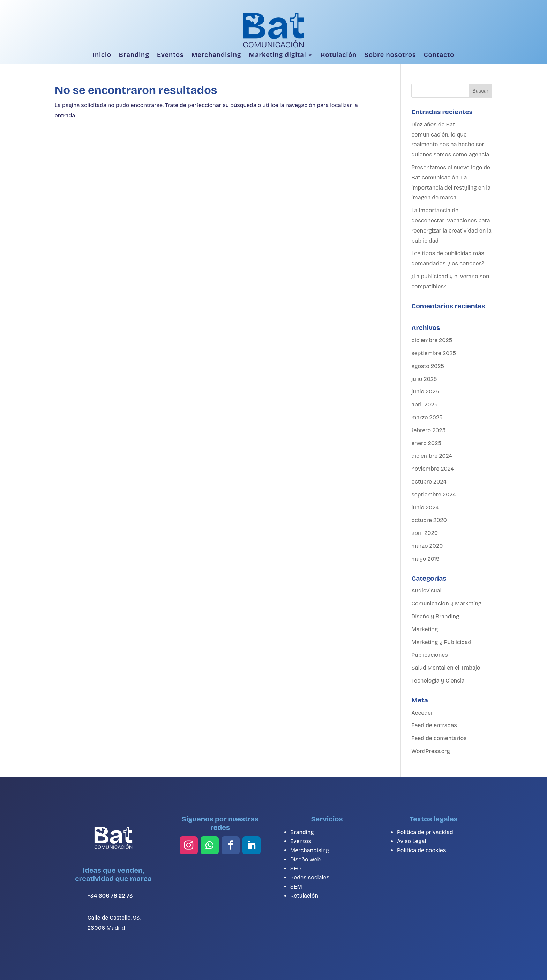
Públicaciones (429, 655)
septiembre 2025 (434, 353)
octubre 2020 (429, 520)
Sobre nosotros (390, 55)
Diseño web (305, 859)
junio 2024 (425, 507)
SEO (296, 868)
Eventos (170, 55)
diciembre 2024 (432, 456)
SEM (296, 887)
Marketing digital (278, 55)
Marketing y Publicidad (441, 642)
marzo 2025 (427, 417)
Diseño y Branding (435, 616)
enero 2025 (426, 443)
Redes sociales (310, 878)
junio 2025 (425, 392)
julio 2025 (424, 379)
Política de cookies (422, 850)
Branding (134, 55)
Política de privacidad (425, 832)
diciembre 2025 (432, 340)
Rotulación (339, 55)
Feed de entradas (434, 725)
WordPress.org (431, 751)
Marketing (425, 629)
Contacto (439, 55)
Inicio (102, 55)
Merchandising (216, 55)
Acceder (422, 713)
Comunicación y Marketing (446, 603)
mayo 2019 (425, 559)
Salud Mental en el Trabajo (446, 668)
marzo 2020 (427, 546)
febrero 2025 (428, 430)
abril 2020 (425, 533)
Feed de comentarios (439, 738)
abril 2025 (424, 404)
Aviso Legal (412, 841)
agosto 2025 (428, 366)
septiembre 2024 (433, 495)
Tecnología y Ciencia (438, 681)
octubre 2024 (429, 482)
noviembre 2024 (433, 469)
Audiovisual (426, 591)
